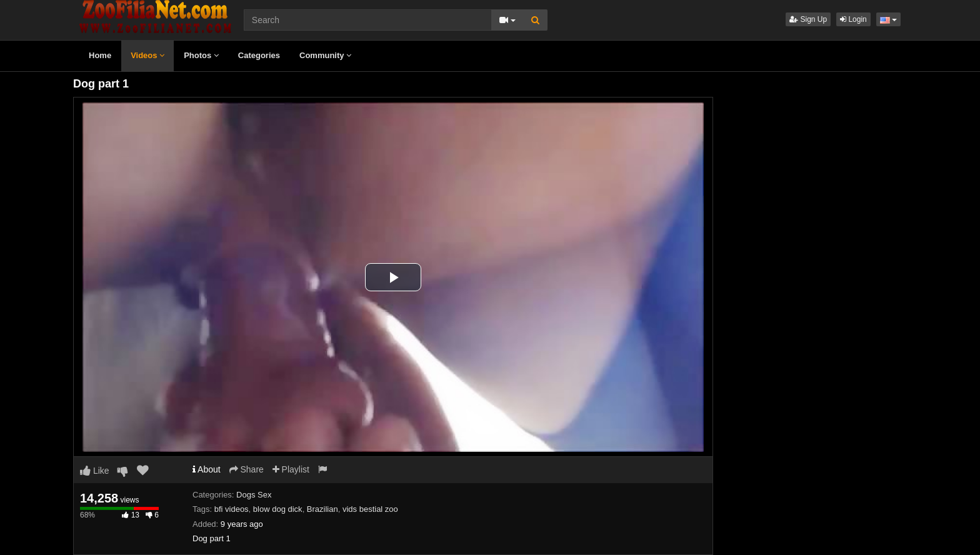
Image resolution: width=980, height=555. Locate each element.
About (207, 469)
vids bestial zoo (370, 509)
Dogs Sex (254, 495)
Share (247, 469)
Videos (147, 55)
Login (853, 19)
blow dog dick (278, 509)
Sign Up (808, 19)
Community (325, 55)
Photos (201, 55)
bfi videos (232, 509)
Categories (259, 55)
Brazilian (322, 509)
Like (95, 471)
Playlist (291, 469)
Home (100, 55)
